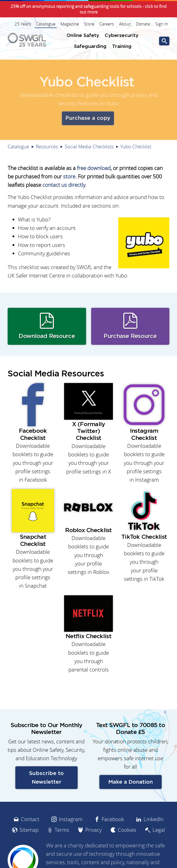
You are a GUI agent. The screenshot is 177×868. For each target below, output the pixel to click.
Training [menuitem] (122, 47)
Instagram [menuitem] (71, 819)
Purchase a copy (88, 118)
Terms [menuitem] (62, 830)
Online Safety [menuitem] (83, 36)
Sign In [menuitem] (162, 24)
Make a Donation (131, 782)
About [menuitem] (125, 24)
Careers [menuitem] (107, 24)
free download (94, 168)
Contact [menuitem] (30, 819)
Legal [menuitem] (159, 830)
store (69, 176)
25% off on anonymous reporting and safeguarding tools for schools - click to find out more (88, 9)
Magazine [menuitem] (70, 24)
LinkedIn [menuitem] (154, 819)
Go (164, 41)
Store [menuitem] (89, 24)
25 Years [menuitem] (23, 24)
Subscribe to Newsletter (46, 778)
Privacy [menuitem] (93, 830)
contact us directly (64, 185)
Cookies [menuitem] (127, 830)
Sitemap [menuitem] (29, 830)
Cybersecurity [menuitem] (122, 36)
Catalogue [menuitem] (46, 24)
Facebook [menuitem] (113, 819)
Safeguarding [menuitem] (90, 47)
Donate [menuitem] (143, 24)
